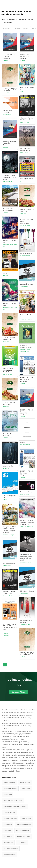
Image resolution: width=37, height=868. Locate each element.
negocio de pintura (25, 782)
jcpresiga (6, 60)
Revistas (12, 19)
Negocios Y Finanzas (21, 28)
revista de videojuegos (23, 837)
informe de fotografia (10, 855)
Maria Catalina (24, 153)
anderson (6, 276)
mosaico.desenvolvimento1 (10, 246)
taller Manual (8, 23)
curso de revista (8, 843)
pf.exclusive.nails (25, 256)
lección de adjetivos (9, 782)
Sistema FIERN (7, 213)
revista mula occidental (10, 788)
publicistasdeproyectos (27, 526)
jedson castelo (24, 286)
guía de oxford (8, 837)
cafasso (5, 500)
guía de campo (22, 843)
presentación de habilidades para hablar (15, 807)
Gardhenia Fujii (25, 122)
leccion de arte (26, 788)
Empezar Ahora (18, 692)
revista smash (8, 794)
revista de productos (10, 813)
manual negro (8, 825)
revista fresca (8, 831)
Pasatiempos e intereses (26, 19)
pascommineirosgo (8, 535)
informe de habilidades (10, 819)
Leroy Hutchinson (25, 494)
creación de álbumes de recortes (13, 801)
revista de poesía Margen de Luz (25, 350)
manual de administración (24, 825)
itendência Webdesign (27, 319)
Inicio (4, 19)
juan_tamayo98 (7, 374)
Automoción (7, 28)
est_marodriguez (25, 445)
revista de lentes (26, 819)
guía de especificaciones (11, 849)
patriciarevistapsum (26, 563)
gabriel (22, 181)
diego (22, 92)
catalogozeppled (25, 624)
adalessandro (7, 115)
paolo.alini (6, 93)
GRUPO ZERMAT (25, 225)
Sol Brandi (6, 468)
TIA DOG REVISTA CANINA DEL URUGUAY (8, 634)
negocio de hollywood (22, 831)
